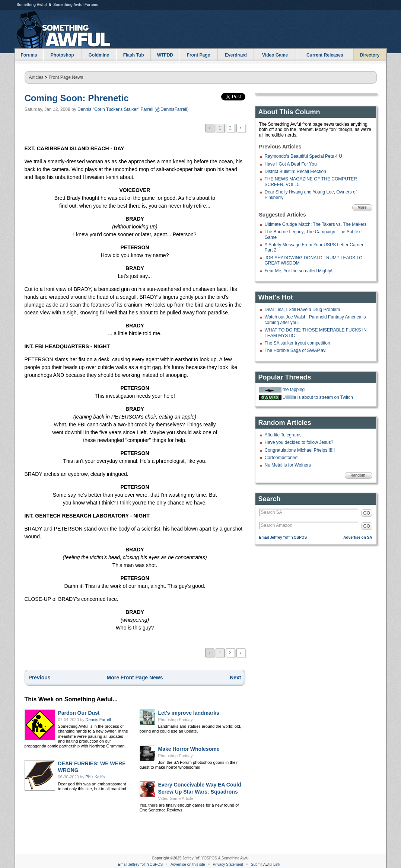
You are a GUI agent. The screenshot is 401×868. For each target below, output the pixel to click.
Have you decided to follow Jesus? (299, 442)
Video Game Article (176, 798)
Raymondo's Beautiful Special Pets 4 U (303, 156)
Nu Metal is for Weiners (288, 465)
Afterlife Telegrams (283, 435)
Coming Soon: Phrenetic (77, 98)
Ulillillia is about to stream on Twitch (318, 397)
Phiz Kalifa (95, 777)
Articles (36, 77)
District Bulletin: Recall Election (295, 172)
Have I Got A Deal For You (291, 164)
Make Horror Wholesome (189, 749)
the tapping (294, 390)
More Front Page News (135, 678)
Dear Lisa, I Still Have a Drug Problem (303, 310)
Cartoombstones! (282, 458)
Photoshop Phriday (176, 720)
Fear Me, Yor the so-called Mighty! (299, 271)
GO (367, 513)
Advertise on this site (188, 864)
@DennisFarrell (172, 109)
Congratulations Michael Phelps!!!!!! (300, 450)
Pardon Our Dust (79, 713)
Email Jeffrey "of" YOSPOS (283, 537)
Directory (370, 55)
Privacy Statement (228, 864)
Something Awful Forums (76, 5)
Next (235, 678)
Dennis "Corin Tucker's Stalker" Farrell (115, 109)
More (362, 207)
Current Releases (325, 55)
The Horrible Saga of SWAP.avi (296, 350)
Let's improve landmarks (189, 713)
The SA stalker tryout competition (297, 343)
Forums (29, 55)
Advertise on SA (358, 537)
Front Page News (66, 77)
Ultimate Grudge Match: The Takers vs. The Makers (316, 224)
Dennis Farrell (98, 720)
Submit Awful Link (266, 864)
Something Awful (32, 5)
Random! (358, 475)
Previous (40, 678)
